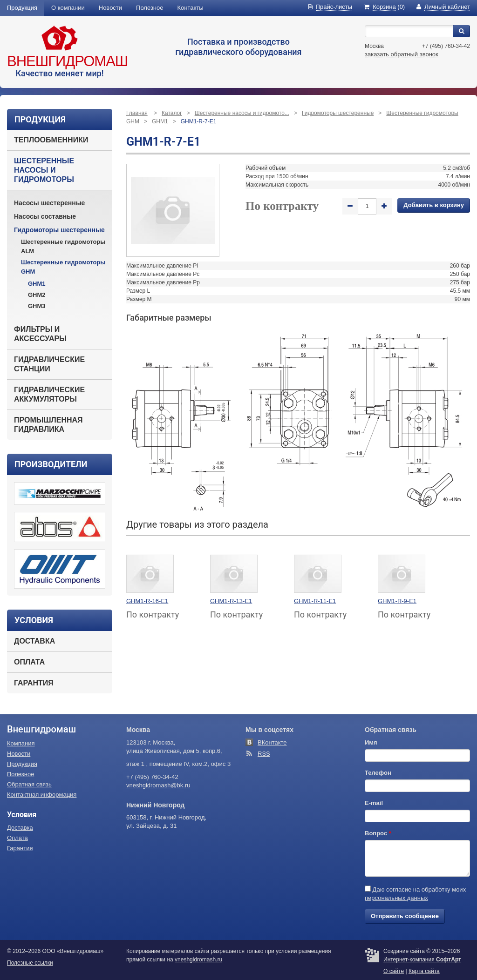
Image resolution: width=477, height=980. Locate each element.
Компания (21, 743)
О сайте (394, 971)
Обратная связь (29, 784)
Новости (110, 8)
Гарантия (34, 683)
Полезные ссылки (30, 963)
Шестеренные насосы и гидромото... (242, 113)
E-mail (374, 803)
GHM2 (37, 295)
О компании (68, 8)
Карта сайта (424, 971)
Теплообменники (51, 140)
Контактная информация (42, 795)
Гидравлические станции (49, 364)
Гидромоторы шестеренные (59, 230)
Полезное (150, 8)
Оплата (29, 662)
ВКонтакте (272, 742)
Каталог (172, 113)
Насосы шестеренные (49, 203)
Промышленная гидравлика (48, 425)
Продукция (22, 8)
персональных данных (396, 898)
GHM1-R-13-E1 (231, 601)
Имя (371, 742)
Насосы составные (45, 216)
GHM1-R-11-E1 (315, 601)
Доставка (34, 641)
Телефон (378, 773)
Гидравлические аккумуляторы (49, 394)
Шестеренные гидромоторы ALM (63, 246)
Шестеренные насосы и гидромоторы (44, 170)
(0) (384, 7)
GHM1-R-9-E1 (397, 601)
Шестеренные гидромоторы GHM (63, 267)
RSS (264, 754)
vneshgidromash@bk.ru (158, 785)
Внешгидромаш (67, 61)
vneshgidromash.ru (198, 960)
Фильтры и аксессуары (40, 334)
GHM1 (37, 284)
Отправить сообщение (405, 916)
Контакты (191, 8)
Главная (137, 113)
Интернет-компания (422, 960)
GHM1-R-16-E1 (147, 601)
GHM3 (37, 306)
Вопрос (378, 833)
